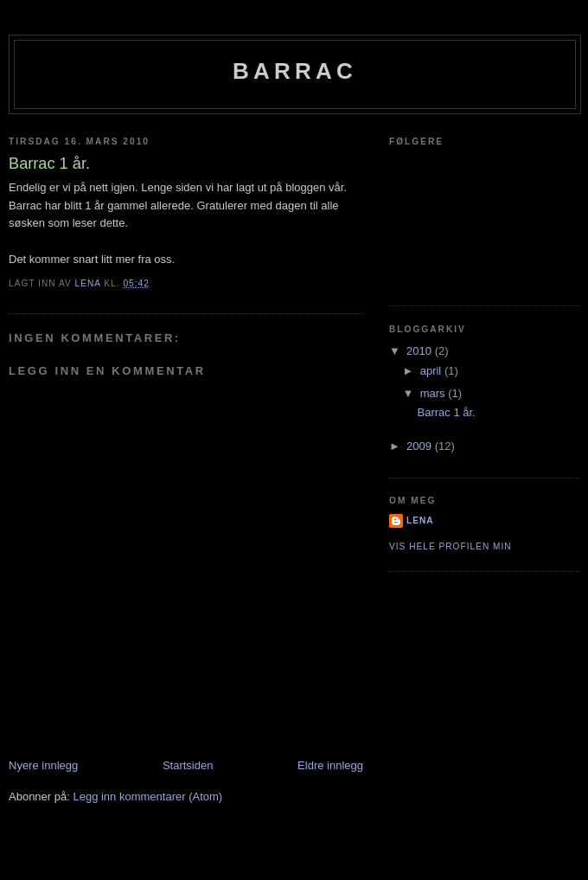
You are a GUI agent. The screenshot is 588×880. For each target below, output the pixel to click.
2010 (421, 351)
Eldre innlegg (330, 765)
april (432, 371)
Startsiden (188, 765)
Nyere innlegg (43, 765)
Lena (420, 520)
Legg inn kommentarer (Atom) (147, 796)
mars (435, 393)
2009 (421, 446)
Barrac (295, 71)
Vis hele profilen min (451, 546)
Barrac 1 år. (446, 412)
